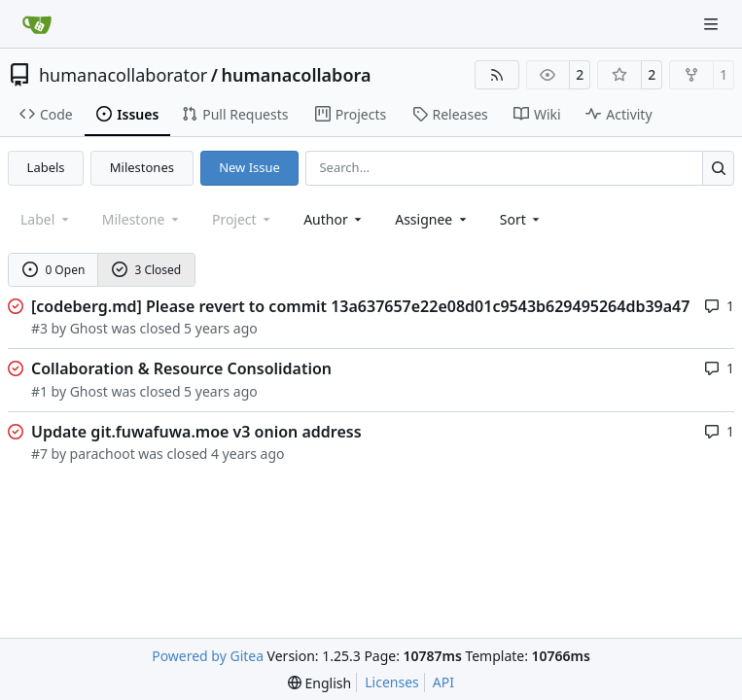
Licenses (392, 682)
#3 (39, 328)
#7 (39, 454)
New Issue (249, 167)
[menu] (522, 219)
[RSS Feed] (497, 75)
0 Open (54, 270)
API (443, 682)
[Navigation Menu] (713, 24)
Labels (46, 167)
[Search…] (718, 168)
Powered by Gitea (208, 656)
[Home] (37, 24)
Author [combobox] (334, 219)
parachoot (103, 454)
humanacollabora (296, 75)
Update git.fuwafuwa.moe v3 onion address (196, 432)
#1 (39, 391)
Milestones (142, 167)
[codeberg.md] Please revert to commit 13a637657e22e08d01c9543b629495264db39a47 (360, 306)
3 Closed (147, 270)
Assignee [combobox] (432, 219)
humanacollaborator (123, 75)
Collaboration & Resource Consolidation (181, 368)
